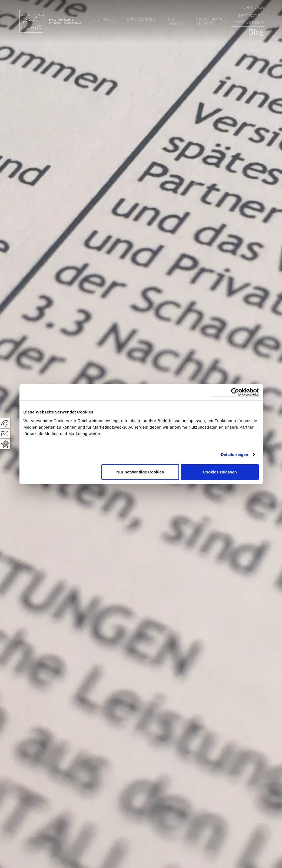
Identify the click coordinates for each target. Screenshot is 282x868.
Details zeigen (235, 454)
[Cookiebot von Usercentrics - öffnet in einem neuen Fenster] (235, 392)
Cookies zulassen (220, 472)
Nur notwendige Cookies (140, 472)
